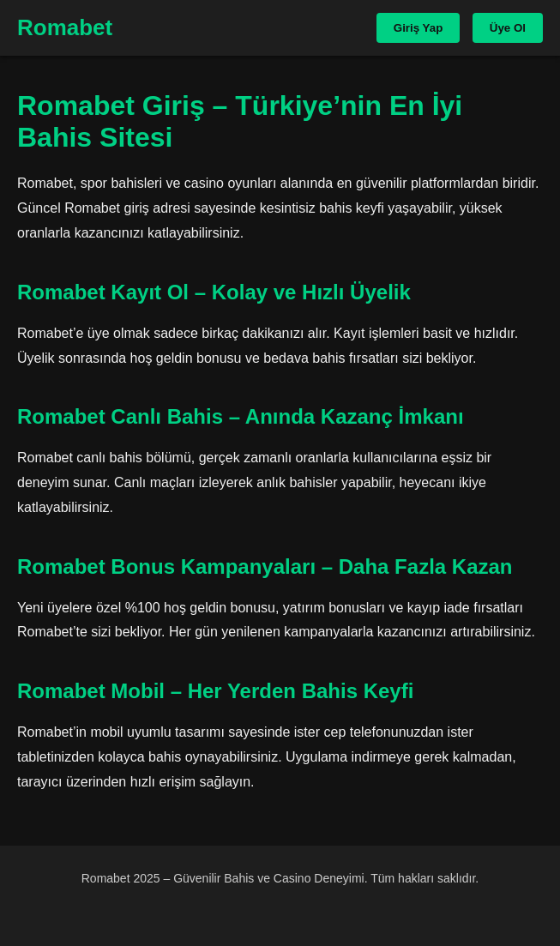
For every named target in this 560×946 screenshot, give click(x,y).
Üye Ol (508, 28)
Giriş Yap (418, 28)
